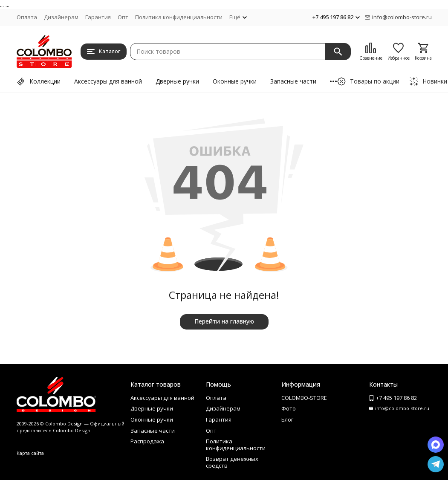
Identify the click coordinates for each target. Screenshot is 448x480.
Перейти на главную (224, 321)
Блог (287, 419)
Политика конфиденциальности (179, 17)
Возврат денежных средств (232, 462)
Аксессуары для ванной (108, 81)
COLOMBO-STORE (304, 398)
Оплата (27, 17)
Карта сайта (30, 453)
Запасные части (293, 81)
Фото (289, 408)
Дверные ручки (177, 81)
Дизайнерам (61, 17)
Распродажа (147, 441)
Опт (123, 17)
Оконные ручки (235, 81)
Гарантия (98, 17)
